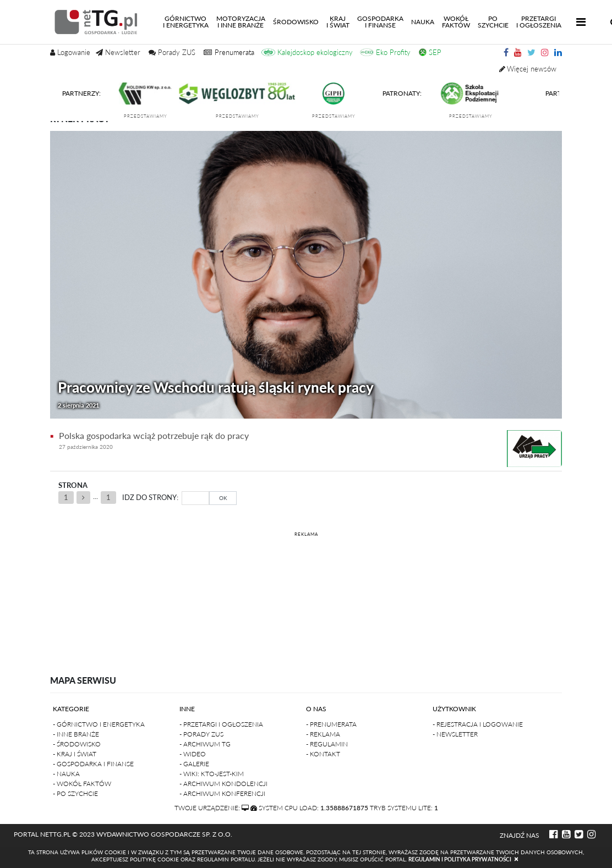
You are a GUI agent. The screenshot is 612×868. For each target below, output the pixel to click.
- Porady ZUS (201, 734)
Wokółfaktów (456, 22)
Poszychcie (493, 22)
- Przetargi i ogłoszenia (221, 724)
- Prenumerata (331, 724)
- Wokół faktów (82, 784)
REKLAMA (306, 534)
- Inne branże (76, 734)
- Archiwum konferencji (222, 793)
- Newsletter (455, 734)
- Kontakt (323, 754)
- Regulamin (327, 744)
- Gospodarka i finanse (93, 764)
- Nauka (66, 774)
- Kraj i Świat (75, 754)
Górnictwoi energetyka (188, 22)
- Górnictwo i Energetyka (99, 724)
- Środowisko (77, 744)
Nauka (423, 22)
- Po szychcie (75, 793)
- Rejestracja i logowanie (478, 724)
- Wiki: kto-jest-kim (212, 774)
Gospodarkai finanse (380, 22)
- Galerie (194, 764)
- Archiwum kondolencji (223, 784)
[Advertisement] (306, 594)
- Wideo (193, 754)
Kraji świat (338, 22)
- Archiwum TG (205, 744)
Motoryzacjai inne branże (241, 22)
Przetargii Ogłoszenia (539, 22)
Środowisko (296, 22)
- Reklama (323, 734)
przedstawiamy (150, 116)
